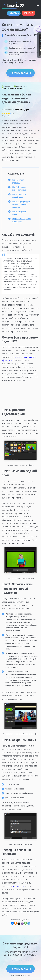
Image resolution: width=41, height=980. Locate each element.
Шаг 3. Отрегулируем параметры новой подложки (21, 204)
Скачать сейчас (20, 73)
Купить (27, 13)
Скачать (13, 13)
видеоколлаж (18, 886)
